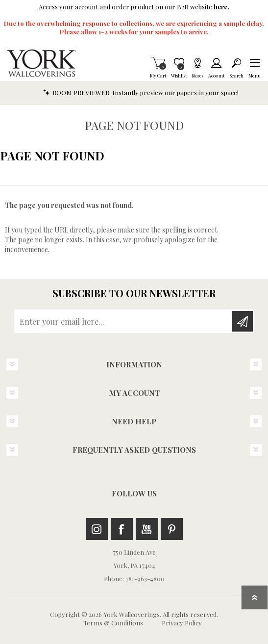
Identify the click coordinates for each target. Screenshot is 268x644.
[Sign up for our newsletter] (124, 321)
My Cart (158, 63)
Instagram (97, 529)
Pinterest (172, 529)
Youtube (147, 529)
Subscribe (243, 321)
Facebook (122, 529)
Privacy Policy (182, 623)
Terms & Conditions (113, 623)
